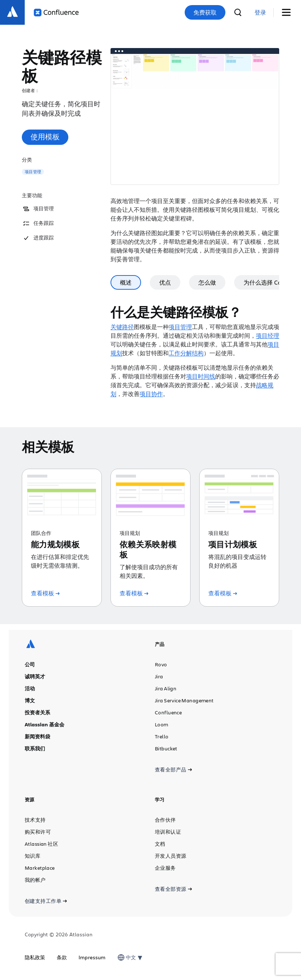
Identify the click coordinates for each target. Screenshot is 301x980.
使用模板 (45, 137)
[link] (260, 13)
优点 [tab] (187, 282)
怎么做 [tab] (229, 282)
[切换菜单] (289, 13)
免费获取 (205, 12)
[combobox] (127, 957)
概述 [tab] (148, 282)
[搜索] (238, 12)
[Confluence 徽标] (56, 13)
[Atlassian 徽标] (12, 12)
